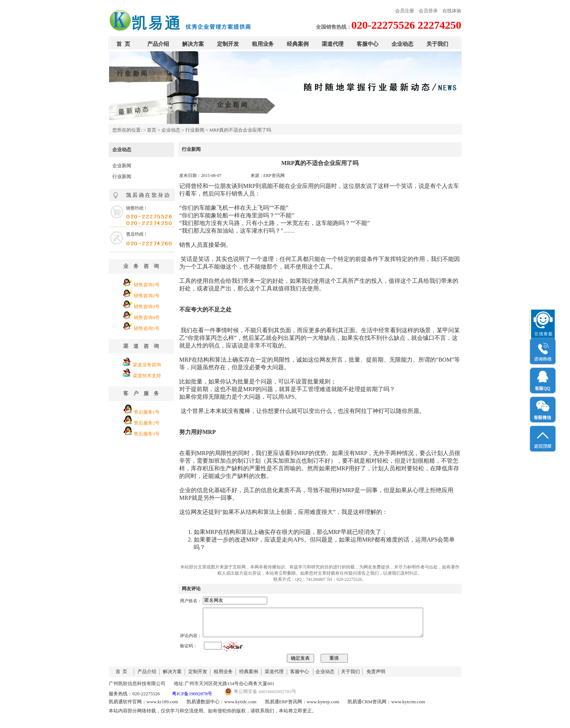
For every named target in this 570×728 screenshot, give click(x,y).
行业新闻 (195, 130)
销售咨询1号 (147, 285)
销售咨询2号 (147, 296)
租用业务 (263, 44)
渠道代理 (333, 44)
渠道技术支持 (147, 376)
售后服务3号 (147, 434)
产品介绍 (158, 44)
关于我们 (437, 44)
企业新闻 (122, 166)
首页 (152, 130)
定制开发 (228, 44)
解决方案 (193, 44)
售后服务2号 (147, 423)
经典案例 (298, 44)
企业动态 (402, 44)
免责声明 (376, 677)
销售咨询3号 (147, 307)
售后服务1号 (147, 412)
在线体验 (452, 11)
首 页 (123, 44)
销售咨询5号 (147, 328)
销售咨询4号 (147, 317)
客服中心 (368, 44)
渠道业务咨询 (147, 365)
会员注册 (405, 11)
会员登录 (428, 11)
